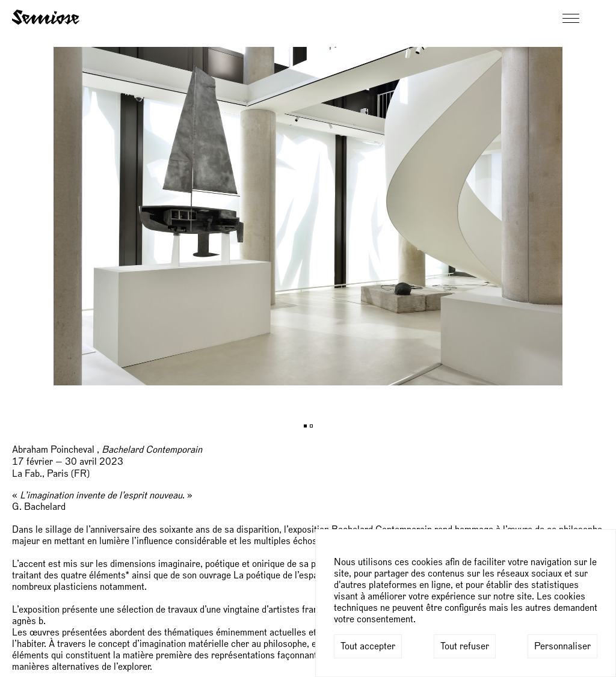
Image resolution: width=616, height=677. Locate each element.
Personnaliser (562, 646)
